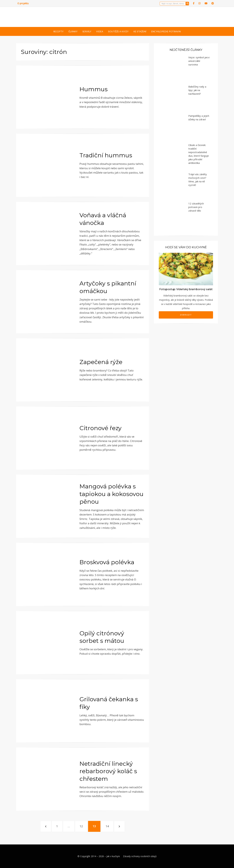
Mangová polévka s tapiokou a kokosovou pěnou (111, 494)
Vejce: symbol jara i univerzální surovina (199, 61)
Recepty (58, 31)
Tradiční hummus (106, 155)
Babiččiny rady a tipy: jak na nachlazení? (197, 90)
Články (73, 31)
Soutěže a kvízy (118, 31)
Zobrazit (186, 315)
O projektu (23, 3)
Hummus (94, 89)
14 (109, 826)
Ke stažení (140, 31)
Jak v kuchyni (113, 856)
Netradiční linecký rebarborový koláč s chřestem (108, 771)
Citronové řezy (101, 428)
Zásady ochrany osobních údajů (140, 856)
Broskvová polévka (107, 562)
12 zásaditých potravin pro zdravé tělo (196, 207)
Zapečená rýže (101, 362)
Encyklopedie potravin (166, 31)
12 (83, 826)
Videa (100, 31)
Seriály (87, 31)
